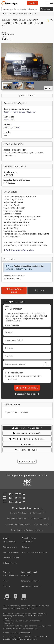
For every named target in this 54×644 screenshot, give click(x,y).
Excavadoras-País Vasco (17, 519)
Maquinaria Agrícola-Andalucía (18, 524)
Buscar (46, 9)
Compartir (27, 444)
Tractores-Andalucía (18, 513)
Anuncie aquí (27, 461)
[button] (51, 3)
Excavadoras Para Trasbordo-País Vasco (27, 530)
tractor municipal (37, 513)
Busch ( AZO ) (9, 120)
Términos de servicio (22, 639)
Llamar (40, 290)
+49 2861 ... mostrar (17, 412)
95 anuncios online (12, 279)
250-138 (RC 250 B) (12, 127)
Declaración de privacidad (27, 394)
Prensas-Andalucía (41, 524)
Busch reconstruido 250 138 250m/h (20, 112)
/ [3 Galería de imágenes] (48, 88)
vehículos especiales (38, 519)
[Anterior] (4, 67)
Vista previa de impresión (27, 433)
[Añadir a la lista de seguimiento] (48, 20)
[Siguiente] (50, 67)
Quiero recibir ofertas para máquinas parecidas (25, 378)
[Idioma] (48, 3)
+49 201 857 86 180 (16, 494)
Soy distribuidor (16, 373)
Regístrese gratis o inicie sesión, (29, 266)
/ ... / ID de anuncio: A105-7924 (18, 14)
